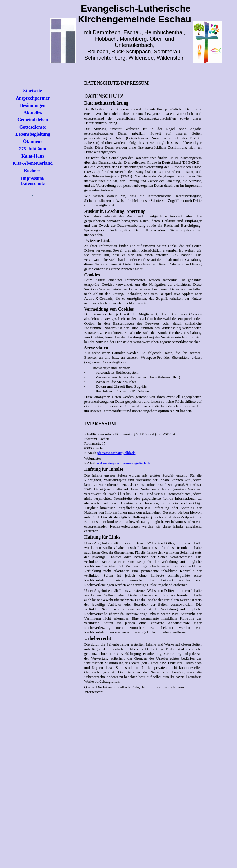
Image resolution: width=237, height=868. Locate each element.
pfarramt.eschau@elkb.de (116, 453)
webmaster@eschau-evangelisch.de (124, 463)
